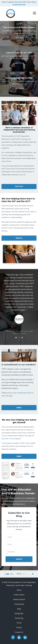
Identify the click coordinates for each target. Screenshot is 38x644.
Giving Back (19, 613)
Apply (19, 408)
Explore (19, 238)
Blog (19, 609)
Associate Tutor (8, 439)
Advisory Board (19, 599)
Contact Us (19, 632)
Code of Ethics (19, 595)
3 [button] (22, 338)
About (19, 590)
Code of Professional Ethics (22, 393)
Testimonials (19, 604)
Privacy (19, 627)
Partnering (19, 618)
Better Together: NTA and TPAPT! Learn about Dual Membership (19, 3)
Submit (19, 559)
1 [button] (16, 338)
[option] (19, 304)
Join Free (19, 186)
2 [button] (19, 338)
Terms (19, 623)
